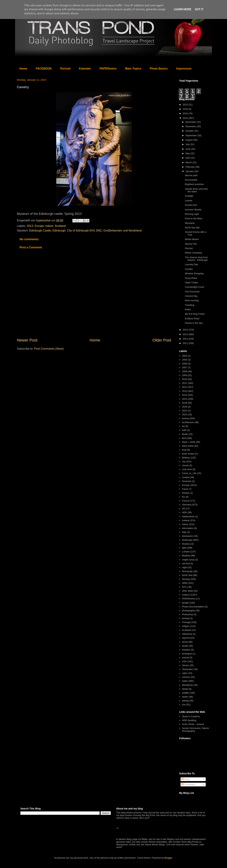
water (185, 681)
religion (186, 626)
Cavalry (189, 269)
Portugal (186, 622)
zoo (184, 705)
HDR (184, 512)
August (189, 140)
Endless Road (192, 319)
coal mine (187, 469)
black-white (188, 446)
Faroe (185, 489)
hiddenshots (188, 516)
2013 (30, 226)
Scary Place (191, 278)
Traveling (189, 305)
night (184, 567)
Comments (188, 785)
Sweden (186, 650)
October (190, 131)
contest (186, 477)
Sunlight (189, 196)
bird (184, 438)
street (185, 642)
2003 (185, 356)
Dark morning (192, 300)
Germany (187, 505)
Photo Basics (159, 69)
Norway (186, 579)
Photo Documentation (193, 607)
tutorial (185, 658)
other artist (187, 591)
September (191, 135)
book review (188, 454)
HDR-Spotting (189, 720)
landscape (187, 540)
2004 (185, 360)
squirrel (186, 638)
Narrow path (191, 175)
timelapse (187, 654)
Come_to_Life (189, 473)
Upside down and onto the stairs (196, 190)
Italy (184, 532)
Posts (186, 779)
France (186, 501)
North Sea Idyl (192, 228)
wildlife (185, 693)
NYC (184, 587)
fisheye (186, 493)
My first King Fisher (195, 314)
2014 (186, 330)
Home (23, 69)
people (185, 603)
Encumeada (191, 180)
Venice (185, 665)
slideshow (187, 634)
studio (185, 646)
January (190, 171)
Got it (199, 9)
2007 (185, 367)
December (191, 122)
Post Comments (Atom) (49, 349)
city (184, 461)
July (188, 144)
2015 (186, 118)
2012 (186, 339)
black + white (189, 442)
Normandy (187, 571)
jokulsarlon (187, 536)
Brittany (186, 458)
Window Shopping (194, 273)
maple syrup (188, 560)
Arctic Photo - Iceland (193, 724)
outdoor (186, 595)
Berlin (185, 434)
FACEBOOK (44, 69)
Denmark (187, 481)
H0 (183, 509)
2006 (185, 364)
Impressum (184, 69)
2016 (186, 113)
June (188, 149)
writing (185, 701)
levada (185, 544)
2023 (186, 105)
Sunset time (191, 205)
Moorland (190, 223)
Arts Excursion (192, 292)
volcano (186, 677)
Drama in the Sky (194, 323)
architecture (188, 422)
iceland (186, 520)
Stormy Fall (191, 244)
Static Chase (191, 283)
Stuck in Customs (191, 716)
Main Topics (133, 69)
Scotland (60, 226)
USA (184, 661)
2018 (186, 109)
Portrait (65, 69)
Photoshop (187, 614)
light (184, 548)
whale (185, 689)
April (188, 158)
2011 (186, 343)
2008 (185, 371)
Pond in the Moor (194, 218)
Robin (188, 309)
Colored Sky (191, 296)
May (188, 153)
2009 (185, 375)
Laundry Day (191, 264)
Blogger (168, 858)
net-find (186, 563)
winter (185, 697)
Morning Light (192, 214)
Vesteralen (187, 669)
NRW (185, 583)
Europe (39, 226)
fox (183, 497)
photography (188, 611)
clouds (185, 465)
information (188, 528)
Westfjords (187, 685)
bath (184, 430)
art (183, 426)
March (189, 162)
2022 (185, 411)
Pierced (189, 248)
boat (184, 450)
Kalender (85, 69)
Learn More (182, 9)
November (191, 126)
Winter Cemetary (193, 253)
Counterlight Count (194, 287)
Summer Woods (193, 210)
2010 (185, 379)
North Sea (187, 575)
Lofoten (186, 552)
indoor (49, 226)
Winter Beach (192, 239)
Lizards (189, 201)
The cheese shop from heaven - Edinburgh (196, 259)
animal (185, 418)
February (190, 167)
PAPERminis (108, 69)
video (185, 673)
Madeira (186, 556)
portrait (186, 618)
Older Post (162, 340)
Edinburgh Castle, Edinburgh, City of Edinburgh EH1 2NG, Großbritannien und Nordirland (85, 231)
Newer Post (27, 340)
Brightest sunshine (194, 184)
